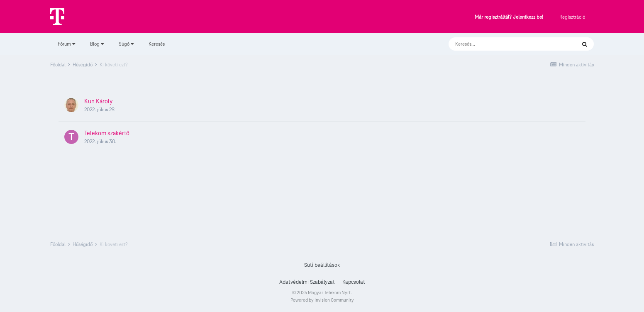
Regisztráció (572, 17)
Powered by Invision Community (322, 300)
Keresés (157, 44)
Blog (97, 44)
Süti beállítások (322, 265)
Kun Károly (98, 101)
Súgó (126, 44)
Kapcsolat (354, 282)
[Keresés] (504, 44)
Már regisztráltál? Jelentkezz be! (509, 17)
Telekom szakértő (107, 133)
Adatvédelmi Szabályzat (307, 282)
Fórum (66, 44)
